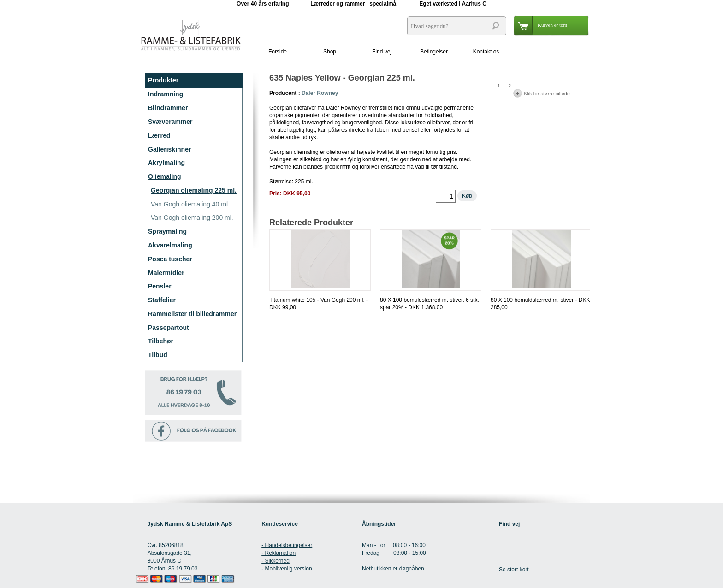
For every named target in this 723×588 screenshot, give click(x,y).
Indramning (166, 94)
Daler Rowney (320, 93)
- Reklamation (279, 553)
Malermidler (166, 273)
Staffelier (162, 300)
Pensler (160, 286)
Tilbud (158, 355)
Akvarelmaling (170, 245)
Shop (330, 52)
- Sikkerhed (276, 561)
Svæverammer (170, 122)
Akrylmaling (166, 163)
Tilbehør (161, 341)
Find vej (382, 52)
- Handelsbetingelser (287, 545)
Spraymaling (167, 231)
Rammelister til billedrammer (192, 314)
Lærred (159, 135)
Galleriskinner (169, 149)
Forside (278, 52)
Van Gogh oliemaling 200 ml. (192, 218)
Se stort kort (514, 570)
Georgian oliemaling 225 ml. (194, 190)
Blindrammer (168, 108)
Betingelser (434, 52)
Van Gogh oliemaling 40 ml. (190, 204)
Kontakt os (486, 52)
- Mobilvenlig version (287, 569)
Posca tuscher (170, 259)
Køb (467, 196)
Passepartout (169, 328)
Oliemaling (165, 176)
